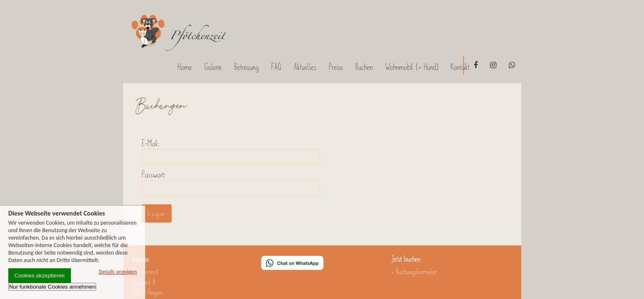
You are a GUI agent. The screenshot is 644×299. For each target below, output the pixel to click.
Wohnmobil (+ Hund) (412, 67)
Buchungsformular (416, 271)
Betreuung (247, 67)
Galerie (213, 67)
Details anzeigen (118, 272)
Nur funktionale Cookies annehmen (52, 287)
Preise (336, 67)
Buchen (364, 67)
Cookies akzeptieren (40, 276)
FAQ (276, 67)
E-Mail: (151, 143)
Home (185, 67)
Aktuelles (305, 67)
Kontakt (460, 67)
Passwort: (154, 174)
